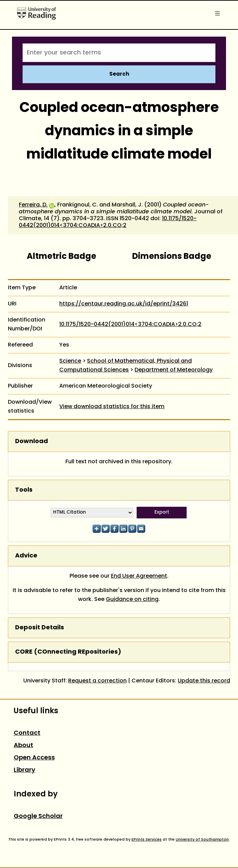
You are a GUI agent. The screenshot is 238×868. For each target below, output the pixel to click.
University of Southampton (202, 840)
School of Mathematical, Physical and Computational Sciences (126, 366)
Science (70, 361)
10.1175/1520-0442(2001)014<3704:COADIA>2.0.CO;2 (108, 222)
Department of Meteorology (174, 370)
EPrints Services (147, 840)
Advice (26, 556)
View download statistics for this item (112, 407)
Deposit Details (40, 628)
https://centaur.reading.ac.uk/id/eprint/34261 (124, 304)
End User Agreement (139, 576)
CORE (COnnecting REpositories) (68, 652)
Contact (27, 733)
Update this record (204, 681)
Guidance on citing (132, 600)
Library (24, 770)
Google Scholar (38, 816)
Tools (24, 490)
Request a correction (97, 681)
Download (32, 442)
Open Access (34, 758)
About (23, 746)
